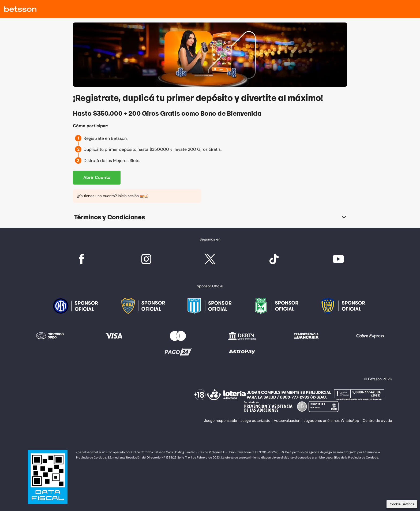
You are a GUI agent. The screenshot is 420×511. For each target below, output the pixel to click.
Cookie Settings (402, 504)
